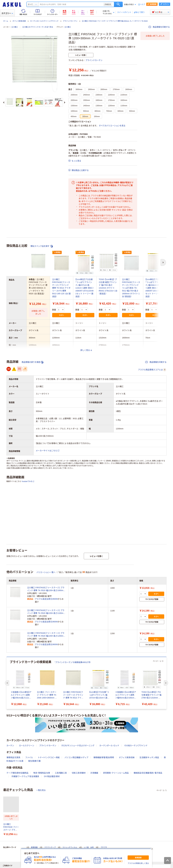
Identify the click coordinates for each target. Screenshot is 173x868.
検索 (118, 4)
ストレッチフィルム (70, 847)
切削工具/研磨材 (79, 773)
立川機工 (15, 27)
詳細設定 (108, 4)
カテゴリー (7, 13)
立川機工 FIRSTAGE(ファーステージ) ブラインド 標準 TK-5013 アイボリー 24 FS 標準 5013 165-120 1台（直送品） (61, 288)
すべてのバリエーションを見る (112, 126)
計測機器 (94, 773)
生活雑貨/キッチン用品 (149, 757)
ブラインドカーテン (70, 21)
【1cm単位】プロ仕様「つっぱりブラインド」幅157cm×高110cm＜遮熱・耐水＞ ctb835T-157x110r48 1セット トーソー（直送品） (85, 288)
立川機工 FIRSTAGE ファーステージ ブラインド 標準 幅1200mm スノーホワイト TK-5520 (115, 21)
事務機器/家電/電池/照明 (104, 757)
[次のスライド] (65, 102)
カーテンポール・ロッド (109, 746)
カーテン (10, 746)
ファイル (29, 757)
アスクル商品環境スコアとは (152, 370)
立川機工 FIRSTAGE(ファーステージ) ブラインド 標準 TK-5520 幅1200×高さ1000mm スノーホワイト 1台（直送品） (46, 589)
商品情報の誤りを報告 (32, 362)
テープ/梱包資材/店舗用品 (17, 773)
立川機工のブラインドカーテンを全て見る (38, 27)
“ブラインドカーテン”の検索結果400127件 (73, 662)
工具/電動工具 (61, 773)
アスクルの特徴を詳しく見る (138, 863)
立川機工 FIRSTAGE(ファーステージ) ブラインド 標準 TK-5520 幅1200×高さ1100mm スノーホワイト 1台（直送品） (46, 612)
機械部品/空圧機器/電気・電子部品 (148, 773)
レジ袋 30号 (89, 847)
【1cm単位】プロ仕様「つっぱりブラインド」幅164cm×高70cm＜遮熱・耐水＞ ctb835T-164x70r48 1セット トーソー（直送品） (155, 288)
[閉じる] (152, 849)
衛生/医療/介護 (34, 761)
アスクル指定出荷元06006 (46, 599)
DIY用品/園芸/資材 (52, 776)
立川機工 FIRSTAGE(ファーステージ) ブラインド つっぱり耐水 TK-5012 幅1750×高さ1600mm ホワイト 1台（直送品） (131, 288)
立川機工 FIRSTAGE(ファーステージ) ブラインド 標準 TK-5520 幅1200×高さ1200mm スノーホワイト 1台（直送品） (46, 635)
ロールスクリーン (27, 746)
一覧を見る (41, 790)
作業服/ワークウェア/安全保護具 (25, 776)
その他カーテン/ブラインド (136, 746)
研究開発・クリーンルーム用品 (116, 773)
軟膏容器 (34, 847)
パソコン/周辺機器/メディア (76, 757)
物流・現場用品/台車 (42, 773)
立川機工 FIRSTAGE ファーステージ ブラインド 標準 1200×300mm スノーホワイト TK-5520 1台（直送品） (11, 827)
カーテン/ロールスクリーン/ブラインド (44, 21)
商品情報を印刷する (159, 27)
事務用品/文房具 (13, 757)
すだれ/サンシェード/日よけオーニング (78, 746)
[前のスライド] (4, 102)
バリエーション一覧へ (46, 572)
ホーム (6, 21)
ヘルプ (143, 5)
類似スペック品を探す (42, 246)
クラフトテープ (50, 847)
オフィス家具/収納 (19, 21)
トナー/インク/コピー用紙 (49, 757)
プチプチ (104, 847)
